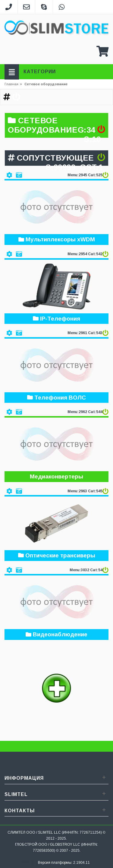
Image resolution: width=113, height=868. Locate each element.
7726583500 (43, 850)
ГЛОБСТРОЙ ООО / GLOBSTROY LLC (48, 844)
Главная (11, 84)
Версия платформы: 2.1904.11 (64, 862)
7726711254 (90, 832)
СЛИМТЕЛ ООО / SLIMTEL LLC (34, 832)
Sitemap (28, 862)
